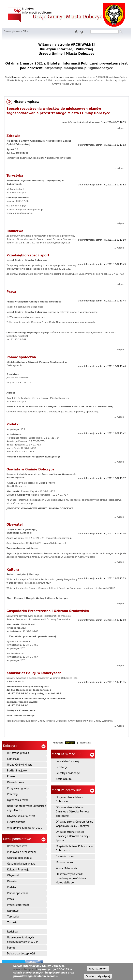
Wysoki (70, 743)
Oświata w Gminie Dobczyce (31, 469)
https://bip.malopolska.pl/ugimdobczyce (79, 68)
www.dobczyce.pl (25, 969)
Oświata (12, 881)
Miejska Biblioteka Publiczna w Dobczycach (74, 848)
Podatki (13, 424)
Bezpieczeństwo (17, 846)
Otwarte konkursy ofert (21, 816)
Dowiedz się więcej (98, 976)
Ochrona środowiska (19, 858)
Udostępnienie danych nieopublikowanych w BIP (23, 940)
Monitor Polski (64, 862)
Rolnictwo (15, 231)
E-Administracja (16, 822)
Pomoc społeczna (21, 357)
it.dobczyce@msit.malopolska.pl (25, 210)
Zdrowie (13, 136)
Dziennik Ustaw (65, 856)
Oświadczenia (15, 782)
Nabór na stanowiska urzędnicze (25, 307)
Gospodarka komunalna (21, 864)
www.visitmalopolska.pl (20, 213)
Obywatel (15, 525)
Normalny (86, 743)
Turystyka (15, 176)
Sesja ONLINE (64, 779)
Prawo (11, 776)
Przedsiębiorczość (18, 905)
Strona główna (12, 31)
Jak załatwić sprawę (68, 761)
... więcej (119, 128)
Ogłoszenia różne (18, 800)
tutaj (68, 158)
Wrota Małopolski (66, 868)
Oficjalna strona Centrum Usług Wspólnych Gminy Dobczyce (75, 824)
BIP (25, 31)
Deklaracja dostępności (21, 953)
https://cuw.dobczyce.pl (20, 503)
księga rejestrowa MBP (38, 583)
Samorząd (13, 759)
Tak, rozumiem (98, 969)
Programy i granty (18, 788)
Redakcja (12, 932)
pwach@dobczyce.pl (58, 243)
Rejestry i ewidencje (68, 773)
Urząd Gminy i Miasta (20, 765)
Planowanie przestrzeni (21, 852)
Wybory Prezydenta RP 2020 (25, 828)
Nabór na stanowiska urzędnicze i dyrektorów (27, 808)
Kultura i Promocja (18, 869)
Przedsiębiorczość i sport (28, 255)
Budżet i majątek (17, 770)
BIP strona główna (18, 753)
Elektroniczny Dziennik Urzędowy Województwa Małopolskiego (71, 878)
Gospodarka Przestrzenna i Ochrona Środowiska (48, 611)
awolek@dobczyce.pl (54, 543)
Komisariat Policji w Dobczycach (34, 673)
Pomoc (11, 948)
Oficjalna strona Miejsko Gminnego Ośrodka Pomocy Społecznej (73, 811)
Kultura (13, 570)
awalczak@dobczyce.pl (59, 538)
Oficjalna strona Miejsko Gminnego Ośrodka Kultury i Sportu (73, 836)
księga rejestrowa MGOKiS (101, 588)
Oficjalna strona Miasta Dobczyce (69, 799)
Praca (11, 292)
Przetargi (13, 794)
